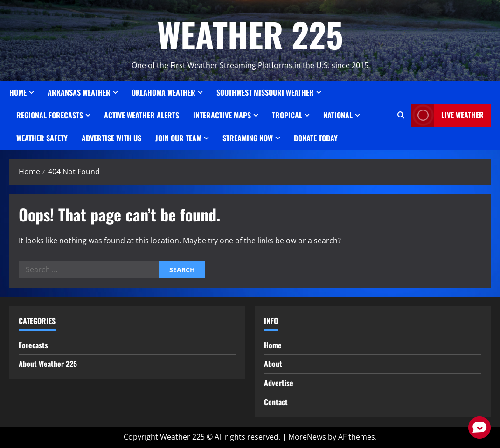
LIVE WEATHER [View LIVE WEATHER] (448, 115)
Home (18, 92)
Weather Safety (42, 138)
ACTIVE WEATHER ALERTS (142, 115)
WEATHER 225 (250, 34)
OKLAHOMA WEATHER (163, 92)
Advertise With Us (111, 138)
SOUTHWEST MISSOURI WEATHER (265, 92)
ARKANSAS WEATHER (79, 92)
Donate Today (316, 138)
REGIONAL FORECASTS (50, 115)
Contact (276, 402)
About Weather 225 (48, 364)
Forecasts (33, 345)
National (338, 115)
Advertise (279, 383)
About (273, 364)
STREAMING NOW (248, 138)
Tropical (287, 115)
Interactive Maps (222, 115)
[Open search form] (401, 115)
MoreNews (307, 437)
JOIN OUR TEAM (178, 138)
